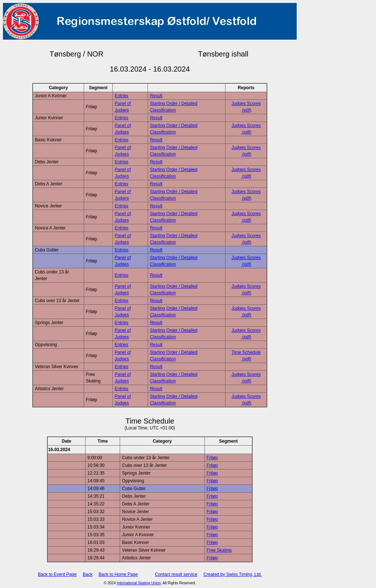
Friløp (212, 458)
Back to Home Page (118, 574)
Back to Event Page (57, 574)
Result (156, 96)
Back (88, 574)
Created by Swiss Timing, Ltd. (233, 574)
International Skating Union (139, 583)
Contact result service (176, 574)
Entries (121, 96)
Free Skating (219, 550)
